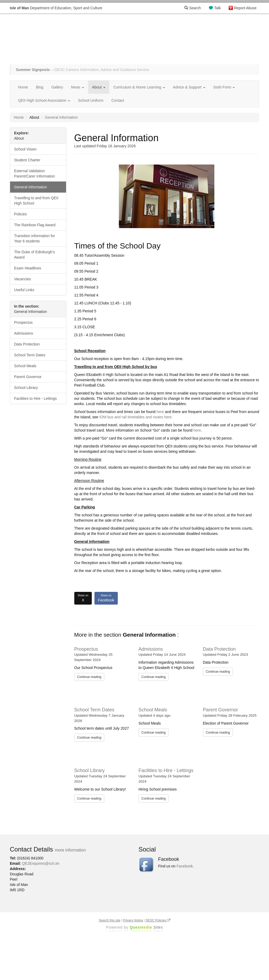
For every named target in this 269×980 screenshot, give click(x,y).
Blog (40, 87)
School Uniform (91, 100)
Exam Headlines (28, 268)
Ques (146, 927)
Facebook (106, 598)
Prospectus (86, 649)
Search (193, 8)
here (160, 412)
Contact (118, 100)
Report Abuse (245, 8)
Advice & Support (189, 87)
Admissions (151, 649)
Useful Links (24, 290)
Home (23, 87)
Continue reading (89, 677)
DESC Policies (158, 920)
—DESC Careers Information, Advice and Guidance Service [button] (83, 70)
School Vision (25, 149)
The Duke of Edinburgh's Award (34, 255)
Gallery (57, 87)
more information (70, 850)
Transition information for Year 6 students (34, 238)
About (99, 87)
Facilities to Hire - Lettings (166, 770)
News (78, 87)
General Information (31, 187)
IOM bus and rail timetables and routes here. (136, 417)
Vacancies (23, 279)
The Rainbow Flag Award (35, 225)
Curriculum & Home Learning (139, 87)
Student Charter (27, 160)
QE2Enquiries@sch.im (41, 863)
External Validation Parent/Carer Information (34, 174)
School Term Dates (94, 710)
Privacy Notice (133, 920)
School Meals (153, 710)
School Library (90, 770)
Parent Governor (221, 710)
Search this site (109, 920)
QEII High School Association (44, 100)
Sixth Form (224, 87)
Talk (217, 8)
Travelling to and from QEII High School (36, 201)
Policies (20, 214)
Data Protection (219, 649)
